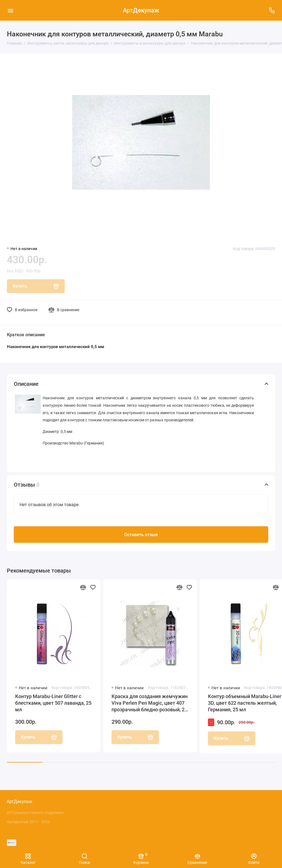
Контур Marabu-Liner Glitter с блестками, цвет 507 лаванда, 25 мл (53, 713)
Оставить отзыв (141, 545)
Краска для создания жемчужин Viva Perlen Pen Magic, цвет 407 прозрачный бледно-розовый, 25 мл (150, 713)
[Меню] (10, 10)
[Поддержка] (272, 10)
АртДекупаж (141, 10)
